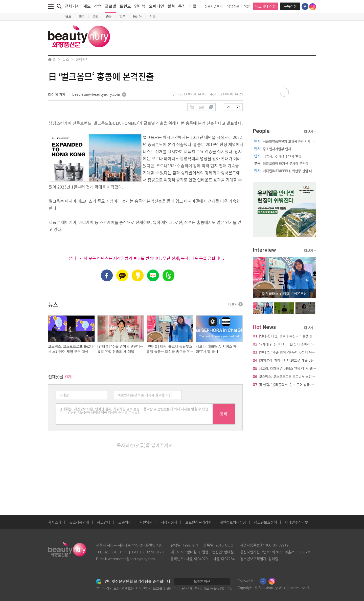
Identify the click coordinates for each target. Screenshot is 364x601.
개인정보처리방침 (233, 522)
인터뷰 (140, 6)
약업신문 (233, 6)
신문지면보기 (214, 6)
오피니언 (156, 6)
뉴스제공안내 (79, 522)
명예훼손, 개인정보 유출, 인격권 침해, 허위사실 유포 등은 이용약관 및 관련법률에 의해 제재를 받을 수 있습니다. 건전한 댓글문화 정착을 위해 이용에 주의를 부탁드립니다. (134, 414)
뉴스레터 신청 (265, 6)
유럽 (95, 17)
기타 (152, 17)
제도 (87, 6)
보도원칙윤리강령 (198, 522)
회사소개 (55, 522)
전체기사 (72, 6)
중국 (109, 17)
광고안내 (104, 522)
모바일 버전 (202, 581)
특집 (182, 6)
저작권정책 (169, 522)
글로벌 (111, 8)
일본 (122, 17)
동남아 (137, 17)
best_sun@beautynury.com (96, 95)
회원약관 (146, 522)
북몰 (247, 6)
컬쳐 (171, 6)
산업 (98, 6)
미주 (82, 17)
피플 (193, 6)
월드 (68, 17)
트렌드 (125, 6)
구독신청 (290, 6)
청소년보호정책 (266, 522)
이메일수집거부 (297, 522)
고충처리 (125, 522)
